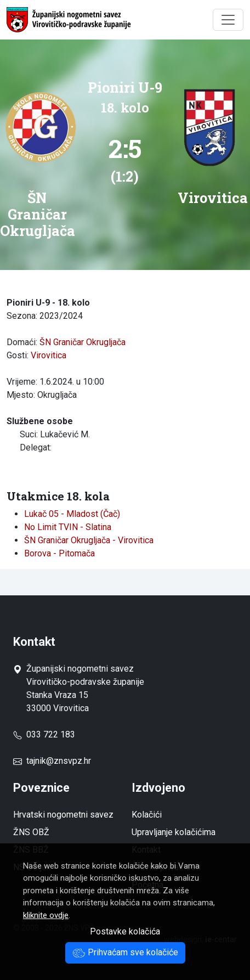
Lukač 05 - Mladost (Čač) (72, 514)
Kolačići (147, 815)
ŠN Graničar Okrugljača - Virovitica (89, 540)
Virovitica (49, 355)
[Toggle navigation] (228, 20)
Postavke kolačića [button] (125, 931)
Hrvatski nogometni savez (63, 815)
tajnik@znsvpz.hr (59, 761)
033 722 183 (44, 734)
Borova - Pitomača (59, 553)
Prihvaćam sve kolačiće (125, 952)
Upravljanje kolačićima (174, 832)
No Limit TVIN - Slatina (68, 527)
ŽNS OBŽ (31, 832)
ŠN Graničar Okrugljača (83, 342)
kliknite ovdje (46, 915)
